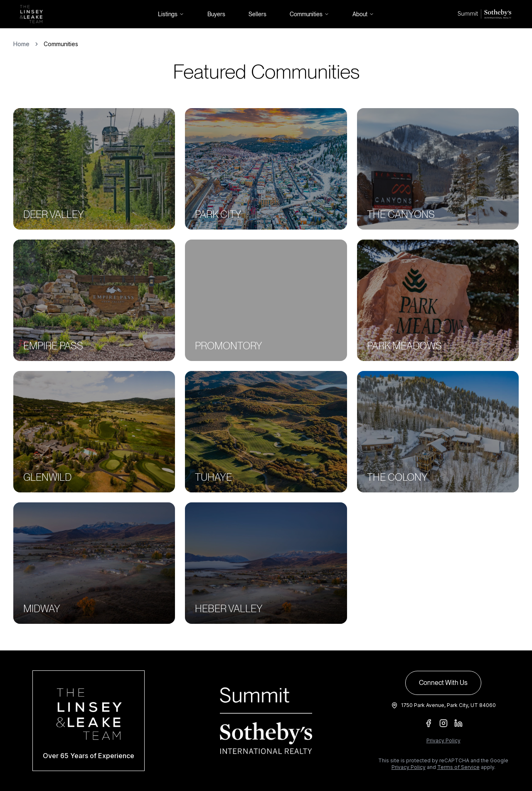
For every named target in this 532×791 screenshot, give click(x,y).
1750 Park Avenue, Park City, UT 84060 (448, 705)
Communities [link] (61, 44)
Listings (171, 14)
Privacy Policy (443, 740)
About (363, 14)
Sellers (257, 14)
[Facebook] (429, 723)
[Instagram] (443, 723)
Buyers (216, 14)
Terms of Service (458, 767)
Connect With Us (443, 683)
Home (21, 44)
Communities (309, 14)
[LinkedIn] (458, 723)
